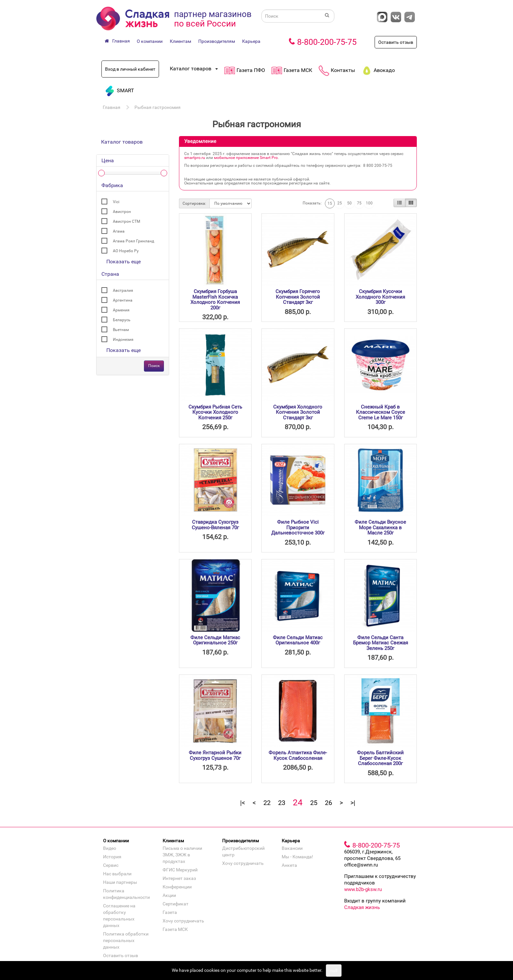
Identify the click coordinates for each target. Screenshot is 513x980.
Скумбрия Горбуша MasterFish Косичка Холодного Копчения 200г (215, 300)
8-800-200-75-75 (327, 42)
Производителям (217, 41)
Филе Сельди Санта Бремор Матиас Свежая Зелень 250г (380, 643)
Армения (121, 310)
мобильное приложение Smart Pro (246, 158)
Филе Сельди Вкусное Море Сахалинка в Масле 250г (380, 527)
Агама (119, 231)
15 (330, 203)
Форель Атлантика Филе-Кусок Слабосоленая (298, 755)
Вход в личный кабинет (130, 69)
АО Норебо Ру (126, 251)
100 (369, 203)
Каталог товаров (122, 142)
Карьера (251, 41)
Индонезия (123, 340)
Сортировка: (194, 203)
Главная (112, 107)
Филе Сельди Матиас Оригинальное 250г (215, 640)
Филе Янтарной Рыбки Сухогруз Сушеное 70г (215, 755)
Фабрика (112, 185)
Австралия (123, 290)
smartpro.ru (195, 158)
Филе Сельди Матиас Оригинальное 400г (298, 640)
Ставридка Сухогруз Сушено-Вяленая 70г (215, 525)
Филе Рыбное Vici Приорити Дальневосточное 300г (298, 527)
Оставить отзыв (396, 42)
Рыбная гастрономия (158, 107)
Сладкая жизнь (362, 907)
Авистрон (122, 212)
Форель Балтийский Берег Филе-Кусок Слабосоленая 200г (380, 758)
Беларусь (122, 320)
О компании (150, 41)
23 (282, 803)
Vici (116, 202)
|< (243, 803)
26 (328, 803)
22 (267, 803)
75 (359, 203)
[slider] (101, 173)
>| (353, 803)
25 (340, 203)
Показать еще (124, 262)
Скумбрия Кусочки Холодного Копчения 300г (380, 297)
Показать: (312, 203)
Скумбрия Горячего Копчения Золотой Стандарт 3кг (298, 297)
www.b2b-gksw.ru (363, 889)
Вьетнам (121, 330)
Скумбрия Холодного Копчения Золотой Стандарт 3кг (298, 412)
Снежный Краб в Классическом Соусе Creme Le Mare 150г (380, 412)
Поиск (154, 366)
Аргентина (123, 300)
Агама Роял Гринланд (133, 241)
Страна (110, 274)
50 (349, 203)
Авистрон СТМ (126, 221)
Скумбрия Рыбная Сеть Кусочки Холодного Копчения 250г (215, 412)
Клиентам (180, 41)
